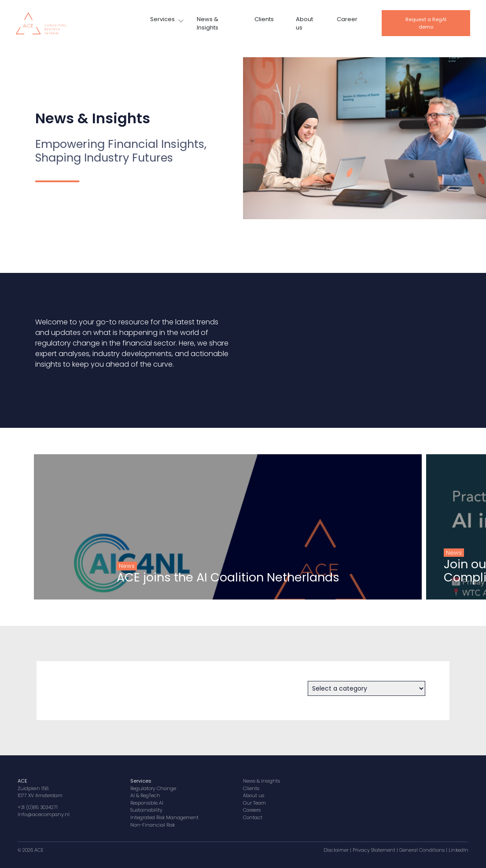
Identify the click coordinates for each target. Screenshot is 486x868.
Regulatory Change (153, 788)
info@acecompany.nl (44, 814)
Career (347, 19)
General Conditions (422, 850)
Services (162, 19)
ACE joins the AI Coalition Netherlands (207, 577)
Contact (253, 817)
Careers (252, 810)
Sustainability (146, 810)
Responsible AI (147, 803)
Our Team (254, 803)
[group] (207, 527)
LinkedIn (458, 850)
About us (304, 24)
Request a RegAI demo (426, 23)
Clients (264, 19)
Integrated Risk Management (164, 817)
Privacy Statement (374, 850)
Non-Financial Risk (153, 825)
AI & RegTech (145, 795)
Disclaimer (336, 850)
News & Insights (208, 24)
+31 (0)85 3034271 (38, 807)
